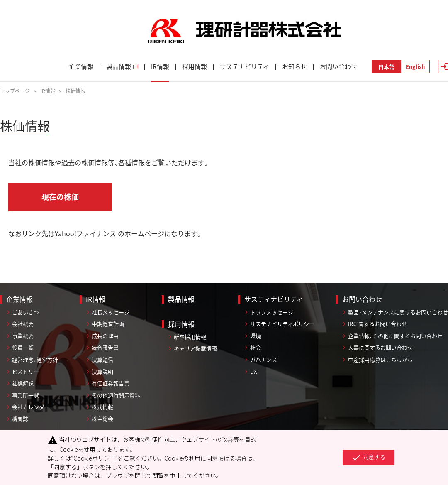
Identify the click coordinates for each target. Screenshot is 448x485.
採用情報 (195, 67)
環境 (256, 336)
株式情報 (102, 407)
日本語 (386, 67)
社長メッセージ (111, 312)
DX (253, 371)
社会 (256, 347)
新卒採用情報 (190, 337)
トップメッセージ (272, 312)
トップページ (15, 91)
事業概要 (23, 336)
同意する (369, 458)
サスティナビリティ (274, 299)
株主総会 (102, 419)
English (415, 67)
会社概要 (23, 324)
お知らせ (295, 67)
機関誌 (20, 419)
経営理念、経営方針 (35, 359)
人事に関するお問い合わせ (380, 347)
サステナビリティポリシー (282, 324)
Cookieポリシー (94, 458)
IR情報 (160, 67)
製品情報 (122, 67)
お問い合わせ (338, 67)
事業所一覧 (26, 395)
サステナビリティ (245, 67)
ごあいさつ (26, 312)
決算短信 (102, 359)
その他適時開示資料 (116, 395)
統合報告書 (105, 347)
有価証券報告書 (111, 383)
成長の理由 (105, 336)
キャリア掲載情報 (195, 348)
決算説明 (102, 371)
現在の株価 (60, 197)
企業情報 (81, 67)
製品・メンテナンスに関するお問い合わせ (398, 312)
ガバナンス (264, 359)
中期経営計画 (108, 324)
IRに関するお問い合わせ (377, 324)
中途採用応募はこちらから (380, 359)
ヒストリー (26, 371)
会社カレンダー (31, 407)
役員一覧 (23, 347)
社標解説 (23, 383)
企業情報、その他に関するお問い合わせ (395, 336)
